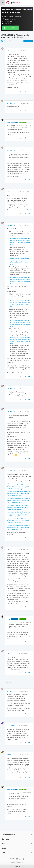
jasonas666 (10, 726)
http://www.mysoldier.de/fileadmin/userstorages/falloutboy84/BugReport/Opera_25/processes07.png (19, 527)
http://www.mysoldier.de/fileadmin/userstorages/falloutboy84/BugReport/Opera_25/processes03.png (19, 500)
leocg (8, 122)
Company (6, 853)
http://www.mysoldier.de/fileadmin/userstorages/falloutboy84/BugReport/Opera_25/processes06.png (19, 521)
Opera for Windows (9, 41)
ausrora (9, 755)
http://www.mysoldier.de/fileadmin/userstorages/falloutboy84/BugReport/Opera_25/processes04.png (19, 507)
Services (5, 839)
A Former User (11, 51)
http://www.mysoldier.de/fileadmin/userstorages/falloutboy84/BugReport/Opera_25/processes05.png (19, 514)
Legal (4, 848)
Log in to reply (28, 41)
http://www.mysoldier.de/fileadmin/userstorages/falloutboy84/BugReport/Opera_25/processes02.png (19, 494)
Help (4, 844)
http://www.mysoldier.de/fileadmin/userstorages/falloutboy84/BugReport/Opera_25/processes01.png (19, 487)
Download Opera (12, 28)
